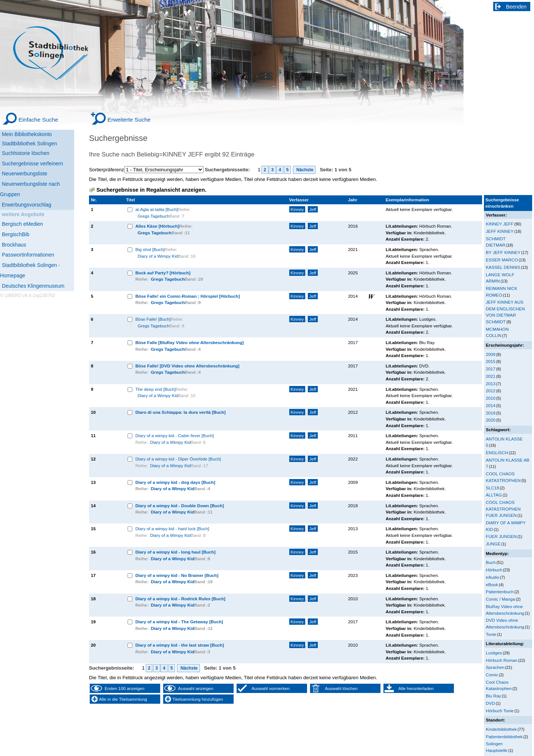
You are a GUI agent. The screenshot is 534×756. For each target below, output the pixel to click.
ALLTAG (494, 495)
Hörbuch (494, 570)
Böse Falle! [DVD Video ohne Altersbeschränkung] (187, 366)
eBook (492, 585)
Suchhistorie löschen (26, 153)
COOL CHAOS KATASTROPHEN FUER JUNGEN (503, 509)
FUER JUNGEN (501, 536)
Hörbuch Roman (502, 660)
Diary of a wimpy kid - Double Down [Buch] (180, 506)
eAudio (493, 577)
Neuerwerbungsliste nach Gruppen (30, 189)
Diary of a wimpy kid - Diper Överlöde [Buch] (178, 459)
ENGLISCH (497, 453)
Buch (491, 562)
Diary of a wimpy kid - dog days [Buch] (175, 482)
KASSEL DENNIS (503, 267)
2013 (491, 384)
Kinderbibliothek (501, 729)
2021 (491, 376)
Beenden (517, 7)
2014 (491, 405)
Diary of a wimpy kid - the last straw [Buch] (180, 645)
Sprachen (495, 667)
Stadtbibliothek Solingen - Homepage (30, 270)
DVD (490, 703)
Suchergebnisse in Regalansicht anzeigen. (151, 190)
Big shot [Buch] (150, 249)
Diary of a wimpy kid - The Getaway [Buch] (179, 622)
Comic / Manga (500, 599)
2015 (491, 361)
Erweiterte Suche (129, 120)
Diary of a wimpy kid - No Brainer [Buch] (177, 575)
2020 (491, 420)
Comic (492, 675)
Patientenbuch (500, 592)
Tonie (491, 634)
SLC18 (492, 488)
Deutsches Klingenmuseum (33, 286)
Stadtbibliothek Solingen (29, 143)
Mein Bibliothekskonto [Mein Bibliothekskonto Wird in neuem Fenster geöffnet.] (27, 134)
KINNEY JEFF (500, 224)
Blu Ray (493, 696)
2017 (491, 369)
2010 (491, 398)
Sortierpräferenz (107, 170)
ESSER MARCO (502, 260)
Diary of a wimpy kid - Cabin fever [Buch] (175, 435)
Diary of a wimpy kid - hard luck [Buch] (172, 529)
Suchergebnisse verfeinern (32, 164)
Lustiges (494, 653)
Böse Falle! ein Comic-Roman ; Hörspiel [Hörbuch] (188, 296)
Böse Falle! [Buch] (153, 319)
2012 (491, 391)
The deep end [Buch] (156, 389)
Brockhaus (14, 245)
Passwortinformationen (28, 255)
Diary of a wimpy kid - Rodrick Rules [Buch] (180, 599)
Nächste (304, 170)
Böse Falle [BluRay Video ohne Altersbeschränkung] (189, 342)
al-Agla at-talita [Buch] (157, 209)
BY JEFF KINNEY (503, 252)
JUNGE (493, 544)
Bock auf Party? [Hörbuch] (163, 273)
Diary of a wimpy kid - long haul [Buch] (175, 552)
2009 (491, 354)
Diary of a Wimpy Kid (158, 256)
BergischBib (16, 234)
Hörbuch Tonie (500, 711)
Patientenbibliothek (504, 737)
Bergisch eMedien (22, 224)
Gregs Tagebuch (154, 216)
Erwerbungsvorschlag (27, 205)
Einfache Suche (38, 120)
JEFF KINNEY (500, 231)
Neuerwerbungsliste (25, 174)
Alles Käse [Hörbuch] (157, 226)
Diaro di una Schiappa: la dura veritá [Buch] (181, 412)
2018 (491, 413)
